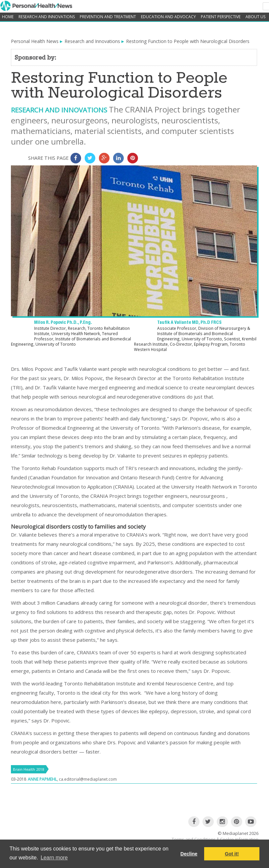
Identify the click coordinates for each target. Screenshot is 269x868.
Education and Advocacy (168, 17)
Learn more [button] (54, 858)
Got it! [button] (232, 854)
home (8, 17)
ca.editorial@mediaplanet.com (88, 779)
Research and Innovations (47, 17)
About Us (255, 17)
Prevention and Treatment (108, 17)
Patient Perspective (221, 17)
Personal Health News (35, 41)
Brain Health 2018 (28, 769)
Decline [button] (189, 854)
